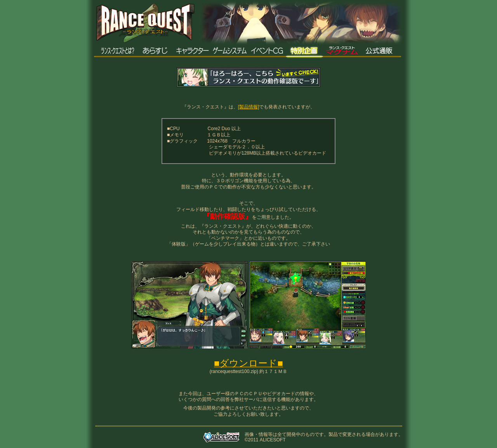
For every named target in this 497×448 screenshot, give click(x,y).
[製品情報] (249, 107)
